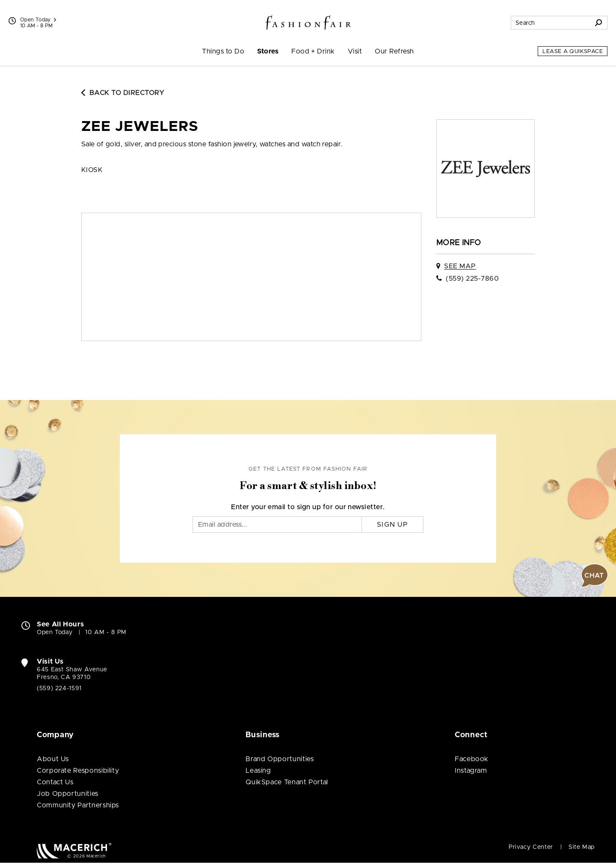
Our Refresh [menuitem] (394, 51)
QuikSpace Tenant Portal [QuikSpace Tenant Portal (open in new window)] (287, 782)
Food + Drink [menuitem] (313, 51)
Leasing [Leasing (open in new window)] (258, 771)
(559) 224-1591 (59, 688)
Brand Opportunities (280, 759)
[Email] (277, 525)
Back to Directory (123, 93)
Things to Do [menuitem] (223, 51)
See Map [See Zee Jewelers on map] (460, 266)
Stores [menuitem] (268, 51)
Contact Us (55, 782)
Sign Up (392, 525)
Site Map (582, 847)
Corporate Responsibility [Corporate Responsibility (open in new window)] (78, 771)
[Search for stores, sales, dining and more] (551, 23)
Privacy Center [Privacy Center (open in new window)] (531, 847)
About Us (53, 759)
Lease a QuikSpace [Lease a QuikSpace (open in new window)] (573, 52)
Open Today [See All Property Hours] (38, 20)
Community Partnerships (78, 805)
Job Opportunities (68, 794)
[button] (595, 575)
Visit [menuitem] (355, 51)
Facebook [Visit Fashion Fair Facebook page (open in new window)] (472, 759)
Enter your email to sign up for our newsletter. (308, 507)
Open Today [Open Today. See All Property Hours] (55, 632)
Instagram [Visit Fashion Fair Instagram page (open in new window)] (471, 771)
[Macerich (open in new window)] (74, 850)
